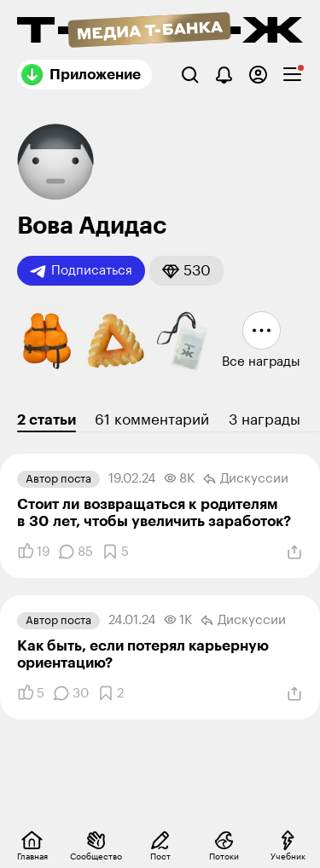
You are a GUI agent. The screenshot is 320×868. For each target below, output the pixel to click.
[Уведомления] (224, 75)
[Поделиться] (294, 553)
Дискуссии (246, 479)
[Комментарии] (76, 552)
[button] (186, 271)
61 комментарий (152, 420)
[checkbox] (292, 75)
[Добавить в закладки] (115, 552)
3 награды (265, 420)
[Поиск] (190, 75)
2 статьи (47, 420)
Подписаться (81, 271)
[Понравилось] (33, 552)
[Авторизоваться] (258, 75)
